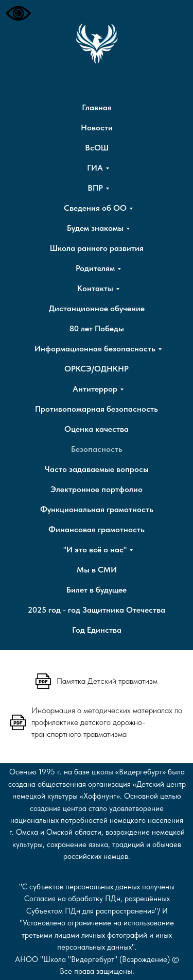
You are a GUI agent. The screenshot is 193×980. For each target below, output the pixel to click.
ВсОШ (97, 148)
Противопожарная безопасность (97, 409)
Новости (97, 128)
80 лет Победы (97, 328)
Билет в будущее (97, 590)
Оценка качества (97, 429)
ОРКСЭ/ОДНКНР (97, 369)
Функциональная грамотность (97, 509)
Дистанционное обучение (97, 308)
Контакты (95, 288)
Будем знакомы (95, 228)
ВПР (95, 188)
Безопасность (97, 449)
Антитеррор (95, 389)
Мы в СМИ (97, 570)
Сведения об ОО (95, 208)
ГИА (95, 168)
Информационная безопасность (95, 349)
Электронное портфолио (97, 489)
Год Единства (97, 630)
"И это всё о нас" (95, 550)
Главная (97, 107)
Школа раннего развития (97, 248)
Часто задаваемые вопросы (97, 469)
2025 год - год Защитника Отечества (97, 610)
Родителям (95, 268)
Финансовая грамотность (97, 529)
